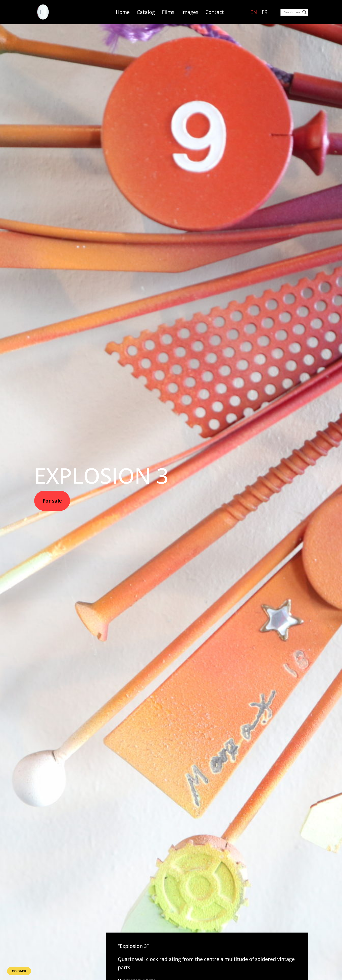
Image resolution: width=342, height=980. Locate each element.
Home (123, 12)
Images (190, 12)
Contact (215, 12)
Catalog (146, 12)
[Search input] (292, 12)
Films (168, 12)
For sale (52, 501)
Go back (19, 971)
